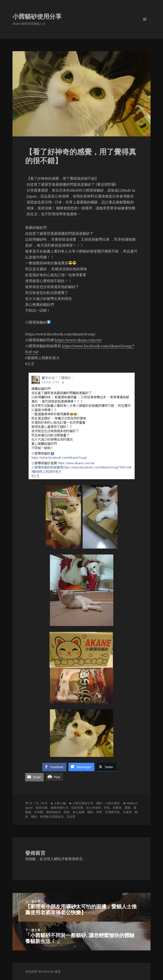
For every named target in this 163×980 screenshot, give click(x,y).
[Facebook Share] (54, 767)
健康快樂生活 (59, 808)
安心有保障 (93, 808)
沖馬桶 (38, 812)
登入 (50, 859)
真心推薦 (78, 812)
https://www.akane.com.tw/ (78, 340)
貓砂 (34, 816)
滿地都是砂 (53, 812)
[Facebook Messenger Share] (81, 767)
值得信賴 (42, 808)
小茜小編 (60, 803)
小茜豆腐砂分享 (83, 803)
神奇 (99, 812)
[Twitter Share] (106, 767)
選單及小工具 (145, 25)
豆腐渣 (127, 812)
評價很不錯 (112, 812)
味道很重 (77, 808)
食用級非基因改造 (52, 816)
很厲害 (117, 808)
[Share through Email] (34, 777)
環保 (67, 812)
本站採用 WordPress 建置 (43, 971)
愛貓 (127, 808)
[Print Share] (55, 777)
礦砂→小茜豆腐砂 (108, 803)
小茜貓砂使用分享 (37, 16)
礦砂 (90, 812)
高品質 (71, 816)
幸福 (107, 808)
